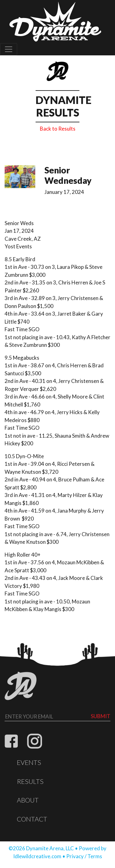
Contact (32, 819)
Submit (101, 716)
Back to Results (58, 129)
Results (30, 781)
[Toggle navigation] (9, 49)
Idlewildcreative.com (37, 856)
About (28, 800)
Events (29, 762)
